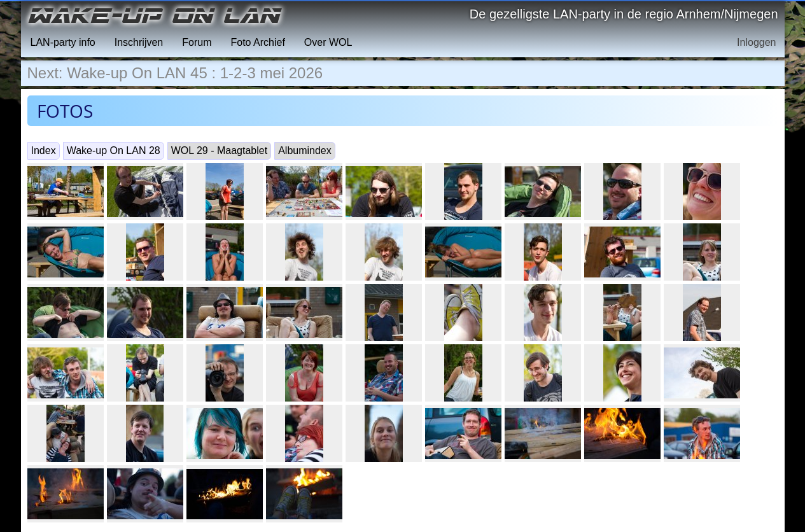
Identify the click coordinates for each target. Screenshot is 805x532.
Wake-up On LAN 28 (114, 150)
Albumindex (305, 150)
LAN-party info (63, 42)
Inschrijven (139, 42)
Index (44, 150)
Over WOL (328, 42)
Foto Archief (257, 42)
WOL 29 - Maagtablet (219, 150)
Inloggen (756, 42)
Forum (197, 42)
